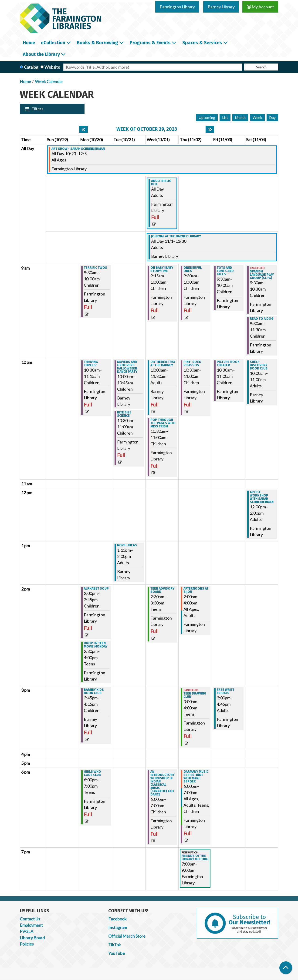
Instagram (118, 927)
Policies (27, 944)
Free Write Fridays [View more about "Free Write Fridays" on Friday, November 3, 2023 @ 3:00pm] (226, 691)
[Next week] (210, 129)
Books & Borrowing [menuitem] (97, 43)
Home (25, 81)
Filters (38, 109)
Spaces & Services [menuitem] (202, 43)
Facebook (117, 919)
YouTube (117, 953)
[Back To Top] (286, 968)
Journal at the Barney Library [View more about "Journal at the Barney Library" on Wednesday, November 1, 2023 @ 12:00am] (176, 236)
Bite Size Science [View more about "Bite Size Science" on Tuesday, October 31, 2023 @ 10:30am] (124, 414)
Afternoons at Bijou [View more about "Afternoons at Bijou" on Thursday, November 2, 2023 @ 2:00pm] (196, 590)
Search (261, 67)
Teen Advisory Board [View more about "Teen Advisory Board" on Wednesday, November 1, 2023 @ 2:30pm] (162, 590)
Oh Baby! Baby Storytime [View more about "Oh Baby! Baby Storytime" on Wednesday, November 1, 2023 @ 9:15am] (162, 269)
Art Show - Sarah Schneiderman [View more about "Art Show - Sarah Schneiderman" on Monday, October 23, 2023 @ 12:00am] (78, 149)
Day (272, 117)
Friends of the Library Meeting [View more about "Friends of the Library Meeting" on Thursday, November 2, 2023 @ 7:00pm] (195, 858)
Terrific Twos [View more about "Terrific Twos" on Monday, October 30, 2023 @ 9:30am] (95, 268)
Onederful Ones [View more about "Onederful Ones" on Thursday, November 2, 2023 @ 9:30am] (193, 269)
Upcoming (207, 117)
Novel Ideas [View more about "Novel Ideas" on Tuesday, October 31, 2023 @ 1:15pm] (127, 545)
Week (257, 117)
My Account (260, 7)
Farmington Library (177, 7)
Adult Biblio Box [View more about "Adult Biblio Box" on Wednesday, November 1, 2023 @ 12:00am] (161, 183)
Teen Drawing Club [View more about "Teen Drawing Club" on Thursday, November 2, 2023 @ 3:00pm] (195, 695)
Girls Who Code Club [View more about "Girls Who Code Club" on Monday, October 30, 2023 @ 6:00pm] (92, 773)
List (225, 117)
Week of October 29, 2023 (147, 129)
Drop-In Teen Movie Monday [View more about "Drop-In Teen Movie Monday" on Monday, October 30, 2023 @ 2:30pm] (96, 645)
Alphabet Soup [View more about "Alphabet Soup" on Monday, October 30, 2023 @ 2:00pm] (96, 589)
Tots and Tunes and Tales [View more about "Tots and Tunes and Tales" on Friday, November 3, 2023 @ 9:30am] (225, 271)
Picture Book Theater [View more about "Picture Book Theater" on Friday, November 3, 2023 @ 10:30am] (228, 364)
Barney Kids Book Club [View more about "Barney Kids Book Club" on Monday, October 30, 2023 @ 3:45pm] (94, 691)
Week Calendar (49, 81)
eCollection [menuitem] (53, 43)
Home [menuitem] (29, 43)
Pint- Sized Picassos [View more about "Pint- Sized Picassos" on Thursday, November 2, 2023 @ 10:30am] (192, 364)
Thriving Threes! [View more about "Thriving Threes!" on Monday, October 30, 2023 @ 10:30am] (91, 364)
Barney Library (221, 7)
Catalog (31, 67)
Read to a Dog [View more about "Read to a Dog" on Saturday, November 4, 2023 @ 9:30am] (262, 319)
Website (52, 67)
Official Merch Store (127, 936)
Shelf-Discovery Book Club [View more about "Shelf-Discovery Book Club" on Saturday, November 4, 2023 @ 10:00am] (259, 365)
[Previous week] (83, 129)
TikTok (115, 945)
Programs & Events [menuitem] (150, 43)
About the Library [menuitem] (41, 54)
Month (240, 117)
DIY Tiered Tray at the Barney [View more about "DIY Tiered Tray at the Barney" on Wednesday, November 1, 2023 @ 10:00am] (163, 364)
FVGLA (27, 931)
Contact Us (30, 919)
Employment (31, 925)
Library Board (32, 938)
